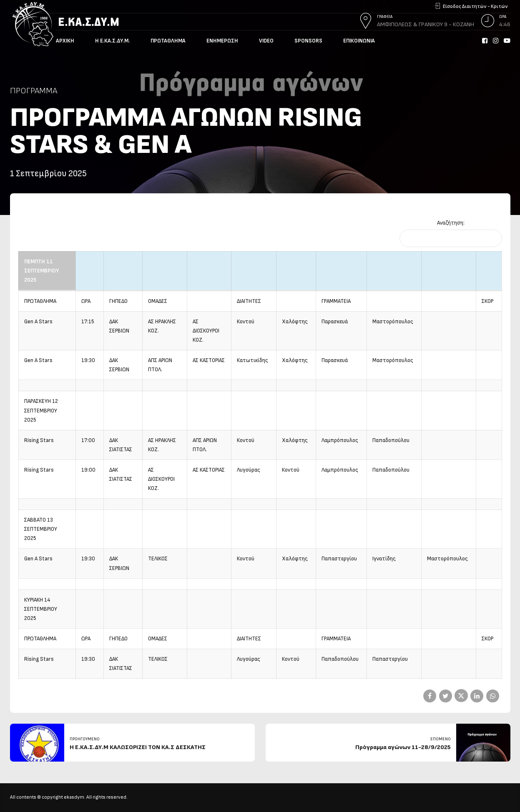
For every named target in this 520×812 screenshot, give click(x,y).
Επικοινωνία (359, 41)
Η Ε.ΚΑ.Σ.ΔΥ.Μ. (112, 41)
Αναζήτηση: (451, 223)
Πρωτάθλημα (168, 41)
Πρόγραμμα (34, 91)
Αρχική (65, 41)
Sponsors (308, 41)
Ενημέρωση (222, 41)
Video (266, 41)
